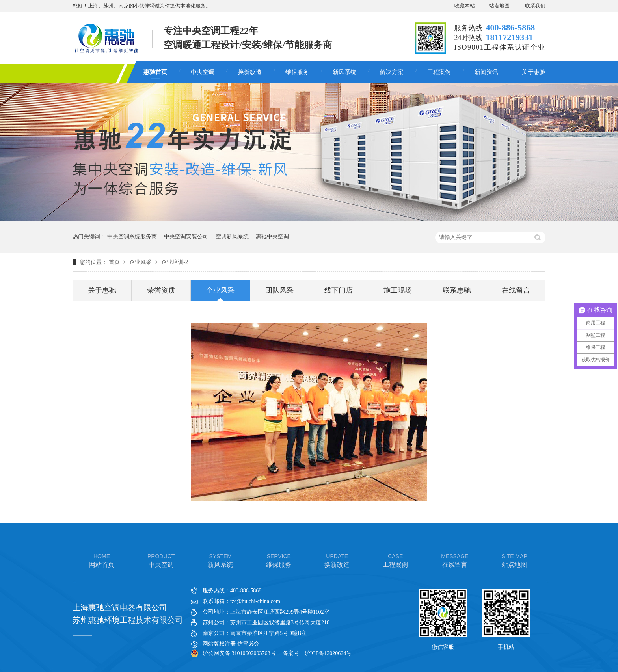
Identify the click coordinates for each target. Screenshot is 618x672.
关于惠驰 (534, 72)
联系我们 (535, 6)
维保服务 (297, 72)
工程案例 (439, 72)
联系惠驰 (457, 290)
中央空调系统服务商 (132, 237)
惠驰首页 (155, 72)
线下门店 (339, 290)
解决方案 (392, 72)
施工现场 (398, 290)
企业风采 (141, 262)
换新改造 (250, 72)
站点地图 (500, 6)
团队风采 (279, 290)
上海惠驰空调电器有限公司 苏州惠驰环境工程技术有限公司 (128, 614)
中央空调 (203, 72)
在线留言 (516, 290)
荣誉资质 (161, 290)
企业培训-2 (175, 262)
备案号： (294, 653)
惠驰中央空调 (272, 237)
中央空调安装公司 (186, 237)
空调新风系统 (232, 237)
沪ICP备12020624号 (328, 653)
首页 (115, 262)
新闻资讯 (486, 72)
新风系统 (344, 72)
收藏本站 (465, 6)
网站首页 (102, 560)
